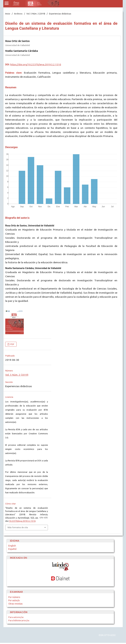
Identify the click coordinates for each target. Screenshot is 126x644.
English (12, 546)
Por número (14, 597)
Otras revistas (16, 604)
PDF (12, 344)
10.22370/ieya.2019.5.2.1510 (22, 521)
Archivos (18, 14)
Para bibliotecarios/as (19, 620)
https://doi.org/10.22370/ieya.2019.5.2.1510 (36, 64)
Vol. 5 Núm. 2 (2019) (36, 14)
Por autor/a (14, 600)
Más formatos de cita (18, 527)
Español (12, 549)
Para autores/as (16, 617)
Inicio (8, 14)
